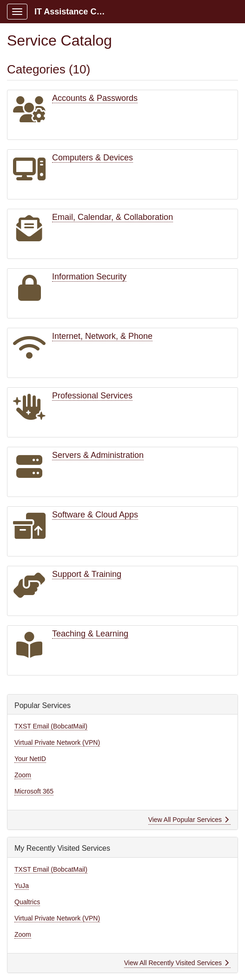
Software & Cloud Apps (95, 515)
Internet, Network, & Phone (102, 336)
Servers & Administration (98, 455)
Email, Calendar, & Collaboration (113, 217)
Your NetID (30, 759)
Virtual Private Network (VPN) (57, 742)
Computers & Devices (93, 158)
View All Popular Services (189, 820)
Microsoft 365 (34, 791)
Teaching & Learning (90, 634)
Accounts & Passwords (95, 98)
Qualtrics (27, 902)
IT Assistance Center (75, 12)
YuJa (22, 886)
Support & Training (87, 574)
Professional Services (92, 396)
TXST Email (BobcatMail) (51, 726)
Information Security (89, 277)
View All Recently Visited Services (176, 963)
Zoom (23, 775)
